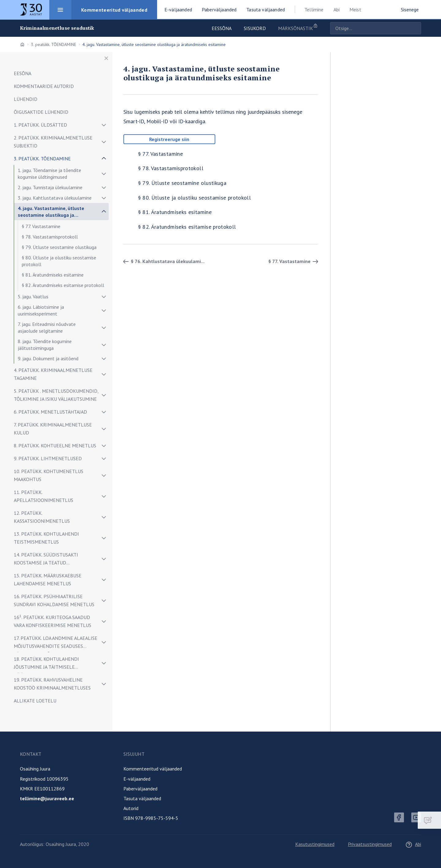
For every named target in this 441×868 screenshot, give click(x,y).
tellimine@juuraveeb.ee (47, 798)
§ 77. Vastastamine (41, 226)
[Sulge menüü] (106, 58)
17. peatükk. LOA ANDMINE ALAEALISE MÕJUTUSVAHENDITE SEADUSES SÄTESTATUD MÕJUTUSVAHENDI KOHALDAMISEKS (56, 644)
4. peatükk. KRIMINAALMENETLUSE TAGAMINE (53, 374)
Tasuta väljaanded (142, 798)
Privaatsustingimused (370, 844)
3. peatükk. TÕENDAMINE (54, 44)
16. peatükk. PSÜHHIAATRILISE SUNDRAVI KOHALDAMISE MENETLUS (54, 600)
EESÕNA (23, 73)
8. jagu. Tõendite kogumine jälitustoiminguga (45, 345)
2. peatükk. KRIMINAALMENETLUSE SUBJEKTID (53, 142)
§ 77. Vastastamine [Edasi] (294, 262)
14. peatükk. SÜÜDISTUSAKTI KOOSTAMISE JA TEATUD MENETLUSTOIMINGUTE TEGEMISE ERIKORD (52, 560)
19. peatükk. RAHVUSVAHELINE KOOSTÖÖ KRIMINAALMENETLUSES (52, 684)
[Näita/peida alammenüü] (104, 125)
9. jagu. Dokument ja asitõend (48, 358)
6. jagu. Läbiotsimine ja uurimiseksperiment (41, 310)
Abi (337, 10)
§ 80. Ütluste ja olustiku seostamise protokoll (59, 261)
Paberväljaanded (140, 789)
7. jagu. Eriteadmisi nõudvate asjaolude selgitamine (47, 327)
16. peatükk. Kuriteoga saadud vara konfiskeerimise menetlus (53, 621)
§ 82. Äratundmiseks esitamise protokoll (63, 285)
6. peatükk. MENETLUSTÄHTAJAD (50, 412)
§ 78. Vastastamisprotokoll (50, 237)
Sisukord (255, 28)
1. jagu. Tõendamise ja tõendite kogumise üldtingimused (49, 174)
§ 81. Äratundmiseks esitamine (53, 275)
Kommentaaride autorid (44, 86)
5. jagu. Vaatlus (33, 296)
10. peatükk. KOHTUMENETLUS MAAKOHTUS (49, 475)
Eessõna (222, 28)
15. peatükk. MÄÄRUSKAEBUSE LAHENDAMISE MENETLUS (48, 579)
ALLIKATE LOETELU (35, 701)
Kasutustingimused (315, 844)
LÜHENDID (26, 99)
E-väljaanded (137, 779)
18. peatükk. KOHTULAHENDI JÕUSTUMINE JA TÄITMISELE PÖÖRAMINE (46, 665)
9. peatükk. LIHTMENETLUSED (48, 458)
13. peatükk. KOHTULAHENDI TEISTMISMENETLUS (46, 538)
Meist (355, 10)
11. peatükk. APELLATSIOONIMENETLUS (43, 496)
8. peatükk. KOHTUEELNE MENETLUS (55, 445)
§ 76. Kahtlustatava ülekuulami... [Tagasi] (163, 262)
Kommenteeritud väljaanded (153, 769)
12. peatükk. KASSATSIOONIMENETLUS (42, 517)
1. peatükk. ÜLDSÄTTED (40, 125)
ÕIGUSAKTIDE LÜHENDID (41, 112)
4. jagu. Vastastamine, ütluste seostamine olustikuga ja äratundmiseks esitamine (51, 213)
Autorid (131, 808)
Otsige (415, 28)
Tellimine (314, 10)
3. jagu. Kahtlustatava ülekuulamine (55, 198)
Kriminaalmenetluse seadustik (57, 28)
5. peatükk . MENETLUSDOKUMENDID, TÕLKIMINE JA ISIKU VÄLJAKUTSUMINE (56, 395)
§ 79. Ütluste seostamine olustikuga (59, 247)
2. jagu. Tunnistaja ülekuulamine (50, 187)
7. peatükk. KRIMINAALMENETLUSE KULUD (53, 429)
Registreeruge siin (169, 139)
